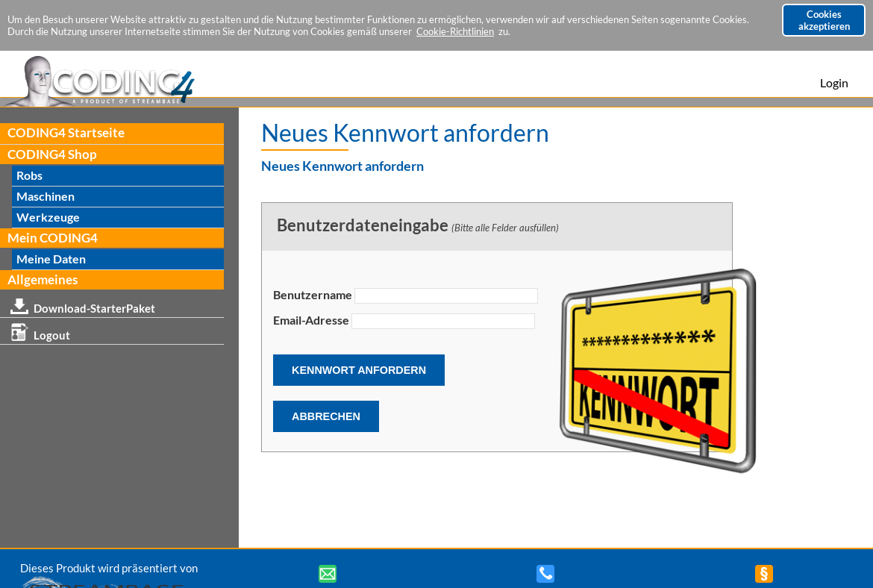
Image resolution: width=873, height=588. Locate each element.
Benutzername (313, 294)
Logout (40, 332)
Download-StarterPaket (83, 306)
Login (834, 82)
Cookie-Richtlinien (455, 31)
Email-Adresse (311, 320)
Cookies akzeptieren (824, 20)
